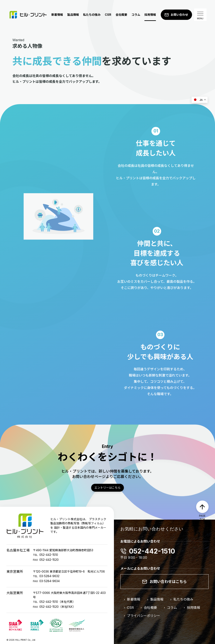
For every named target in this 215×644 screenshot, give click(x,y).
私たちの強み (92, 15)
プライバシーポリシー (144, 616)
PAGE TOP (202, 518)
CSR (108, 15)
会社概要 (121, 15)
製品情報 (73, 15)
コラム (136, 15)
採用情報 (150, 15)
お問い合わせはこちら (168, 582)
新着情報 (57, 15)
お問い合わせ (179, 15)
